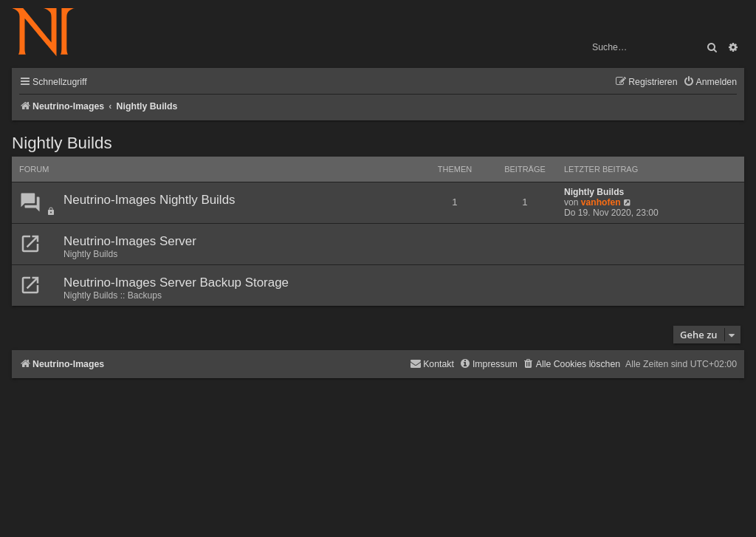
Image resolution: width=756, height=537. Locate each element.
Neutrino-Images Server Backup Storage (176, 283)
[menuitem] (710, 82)
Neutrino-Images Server (130, 241)
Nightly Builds (62, 143)
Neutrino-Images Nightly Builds (150, 200)
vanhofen (601, 202)
